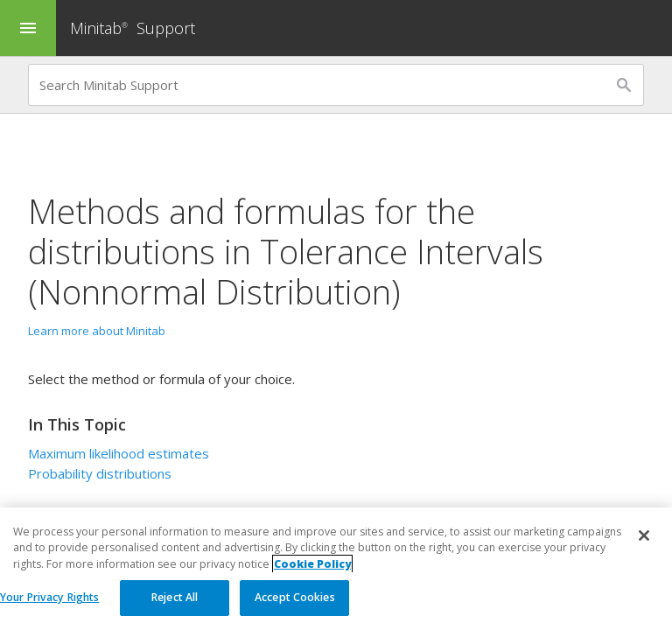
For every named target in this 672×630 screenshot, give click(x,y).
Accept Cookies (295, 597)
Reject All (175, 597)
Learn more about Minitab (97, 331)
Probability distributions (100, 473)
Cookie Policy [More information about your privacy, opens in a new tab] (312, 564)
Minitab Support (133, 28)
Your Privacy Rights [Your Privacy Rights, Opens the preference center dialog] (49, 597)
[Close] (644, 535)
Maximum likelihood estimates (119, 453)
